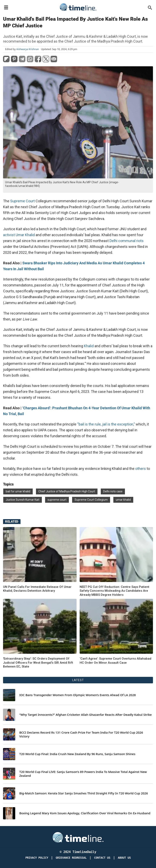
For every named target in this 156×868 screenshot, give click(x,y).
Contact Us (102, 858)
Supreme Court (22, 201)
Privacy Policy (37, 858)
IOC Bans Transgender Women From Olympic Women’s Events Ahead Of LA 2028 (77, 695)
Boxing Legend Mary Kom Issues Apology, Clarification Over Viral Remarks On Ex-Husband (85, 813)
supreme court (57, 500)
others (141, 469)
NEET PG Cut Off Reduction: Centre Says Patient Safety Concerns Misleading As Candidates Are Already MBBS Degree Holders (114, 591)
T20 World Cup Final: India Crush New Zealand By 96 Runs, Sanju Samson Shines (77, 754)
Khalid (89, 346)
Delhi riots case (113, 491)
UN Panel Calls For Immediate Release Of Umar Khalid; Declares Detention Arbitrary (37, 589)
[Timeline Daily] (78, 837)
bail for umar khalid (18, 491)
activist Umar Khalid (19, 235)
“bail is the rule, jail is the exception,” (106, 424)
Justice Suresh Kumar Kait (23, 500)
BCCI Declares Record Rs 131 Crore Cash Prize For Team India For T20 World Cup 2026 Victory (81, 735)
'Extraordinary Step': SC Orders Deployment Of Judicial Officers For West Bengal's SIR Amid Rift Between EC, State (38, 663)
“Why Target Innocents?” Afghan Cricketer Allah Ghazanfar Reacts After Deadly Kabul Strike (86, 715)
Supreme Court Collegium (91, 500)
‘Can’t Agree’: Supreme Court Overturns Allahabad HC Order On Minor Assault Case (115, 661)
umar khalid (123, 500)
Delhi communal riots (127, 241)
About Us (124, 858)
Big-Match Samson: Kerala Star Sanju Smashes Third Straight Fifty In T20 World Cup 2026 (84, 793)
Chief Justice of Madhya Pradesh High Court (67, 491)
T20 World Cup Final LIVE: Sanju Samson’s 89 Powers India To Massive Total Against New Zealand (83, 774)
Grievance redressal (71, 858)
